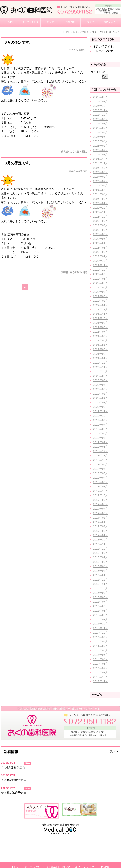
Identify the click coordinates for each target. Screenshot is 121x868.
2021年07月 (101, 332)
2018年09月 (101, 465)
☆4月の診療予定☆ (13, 767)
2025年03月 (101, 146)
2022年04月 (101, 292)
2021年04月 (101, 345)
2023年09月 (101, 221)
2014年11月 (101, 628)
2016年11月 (101, 544)
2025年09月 (101, 119)
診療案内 (53, 858)
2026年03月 (101, 97)
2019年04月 (101, 434)
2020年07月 (101, 385)
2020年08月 (101, 380)
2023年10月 (101, 217)
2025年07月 (101, 128)
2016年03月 (101, 571)
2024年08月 (101, 177)
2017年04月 (101, 522)
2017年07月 (101, 509)
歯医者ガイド (111, 22)
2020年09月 (101, 376)
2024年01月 (101, 203)
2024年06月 (101, 186)
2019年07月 (101, 425)
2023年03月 (101, 248)
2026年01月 (101, 102)
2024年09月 (101, 172)
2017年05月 (101, 518)
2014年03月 (101, 664)
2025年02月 (101, 150)
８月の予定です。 (18, 42)
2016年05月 (101, 562)
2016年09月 (101, 553)
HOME (10, 22)
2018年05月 (101, 473)
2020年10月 (101, 371)
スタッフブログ (85, 858)
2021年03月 (101, 349)
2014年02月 (101, 668)
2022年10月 (101, 270)
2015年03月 (101, 611)
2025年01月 (101, 155)
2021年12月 (101, 309)
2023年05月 (101, 239)
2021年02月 (101, 354)
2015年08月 (101, 597)
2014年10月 (101, 633)
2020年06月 (101, 389)
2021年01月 (101, 358)
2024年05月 (101, 190)
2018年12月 (101, 451)
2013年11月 (101, 681)
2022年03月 (101, 296)
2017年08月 (101, 504)
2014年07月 (101, 646)
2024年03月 (101, 199)
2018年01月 (101, 487)
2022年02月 (101, 301)
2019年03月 (101, 438)
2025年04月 (101, 141)
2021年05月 (101, 340)
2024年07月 (101, 181)
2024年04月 (101, 194)
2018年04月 (101, 478)
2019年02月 (101, 442)
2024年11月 (101, 163)
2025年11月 (101, 110)
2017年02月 (101, 531)
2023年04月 (101, 243)
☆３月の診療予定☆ (14, 780)
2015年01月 (101, 619)
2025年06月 (101, 133)
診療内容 (70, 22)
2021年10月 (101, 318)
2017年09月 (101, 500)
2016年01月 (101, 575)
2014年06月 (101, 650)
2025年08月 (101, 124)
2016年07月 (101, 557)
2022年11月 (101, 265)
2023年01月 (101, 256)
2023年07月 (101, 230)
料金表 (51, 22)
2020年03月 (101, 403)
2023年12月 (101, 208)
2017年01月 (101, 535)
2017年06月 (101, 513)
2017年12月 (101, 491)
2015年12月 (101, 580)
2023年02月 (101, 252)
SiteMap (104, 858)
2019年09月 (101, 420)
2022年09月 (101, 274)
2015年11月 (101, 584)
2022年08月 (101, 279)
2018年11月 (101, 456)
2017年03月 (101, 526)
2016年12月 (101, 540)
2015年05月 (101, 606)
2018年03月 (101, 482)
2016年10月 (101, 549)
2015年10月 (101, 588)
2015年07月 (101, 602)
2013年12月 (101, 677)
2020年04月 (101, 398)
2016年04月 (101, 566)
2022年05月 (101, 287)
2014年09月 (101, 637)
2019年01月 (101, 447)
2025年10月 (101, 115)
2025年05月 (101, 137)
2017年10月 (101, 495)
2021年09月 (101, 323)
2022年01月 (101, 305)
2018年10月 (101, 460)
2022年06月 (101, 283)
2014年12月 (101, 624)
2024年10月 (101, 168)
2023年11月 (101, 212)
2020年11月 (101, 367)
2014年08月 (101, 641)
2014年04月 (101, 659)
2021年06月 (101, 336)
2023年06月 (101, 234)
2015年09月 (101, 593)
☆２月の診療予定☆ (14, 793)
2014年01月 (101, 672)
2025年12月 (101, 106)
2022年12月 (101, 261)
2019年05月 (101, 429)
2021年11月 (101, 314)
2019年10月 (101, 416)
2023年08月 (101, 225)
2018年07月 (101, 469)
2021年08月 (101, 327)
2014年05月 (101, 655)
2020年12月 (101, 363)
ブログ (91, 22)
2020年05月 (101, 394)
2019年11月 (101, 411)
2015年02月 (101, 615)
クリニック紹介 (30, 22)
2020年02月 (101, 407)
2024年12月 (101, 159)
